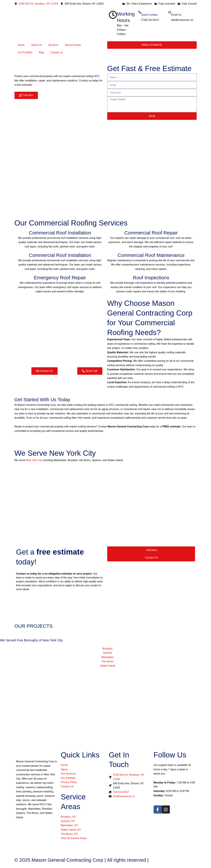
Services (53, 45)
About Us (36, 45)
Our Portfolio (25, 52)
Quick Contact (149, 15)
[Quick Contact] (140, 12)
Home (21, 45)
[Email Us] (170, 12)
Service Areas (73, 45)
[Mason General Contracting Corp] (105, 700)
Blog (41, 52)
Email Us (176, 15)
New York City (34, 460)
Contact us (57, 52)
